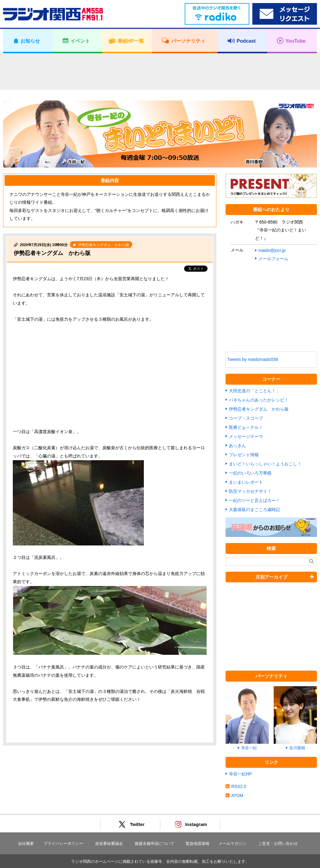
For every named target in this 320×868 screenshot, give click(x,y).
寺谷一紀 (249, 748)
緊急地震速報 (197, 843)
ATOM (237, 796)
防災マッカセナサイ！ (250, 491)
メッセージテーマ (246, 436)
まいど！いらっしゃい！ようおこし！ (265, 464)
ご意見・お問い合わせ (278, 843)
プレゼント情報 (244, 455)
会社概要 (26, 843)
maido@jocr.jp (272, 250)
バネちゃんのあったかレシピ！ (259, 400)
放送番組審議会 (109, 843)
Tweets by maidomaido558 (253, 359)
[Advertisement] (160, 72)
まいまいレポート (246, 482)
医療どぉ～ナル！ (246, 427)
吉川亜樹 (297, 748)
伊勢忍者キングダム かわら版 (52, 253)
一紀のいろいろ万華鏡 (250, 473)
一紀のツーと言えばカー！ (254, 500)
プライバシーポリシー (63, 843)
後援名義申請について (155, 843)
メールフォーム (273, 259)
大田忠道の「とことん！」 (254, 391)
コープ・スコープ (246, 418)
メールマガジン (232, 843)
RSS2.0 (239, 786)
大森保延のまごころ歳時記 (254, 510)
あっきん (237, 446)
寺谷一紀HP (240, 774)
